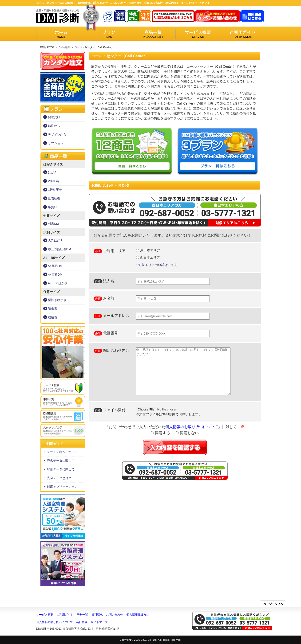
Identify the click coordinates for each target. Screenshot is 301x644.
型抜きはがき (57, 300)
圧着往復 (54, 198)
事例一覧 (82, 615)
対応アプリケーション (62, 487)
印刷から (54, 126)
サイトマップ (99, 622)
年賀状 (53, 207)
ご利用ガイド (65, 615)
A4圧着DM (55, 275)
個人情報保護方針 (138, 615)
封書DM (53, 224)
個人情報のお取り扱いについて (192, 427)
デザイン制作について (62, 452)
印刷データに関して (61, 469)
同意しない (187, 433)
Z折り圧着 (55, 190)
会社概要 (82, 622)
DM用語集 (64, 47)
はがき (53, 172)
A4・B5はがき (58, 283)
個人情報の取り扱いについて (55, 622)
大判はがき (56, 240)
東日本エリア (148, 250)
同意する (160, 433)
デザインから (57, 135)
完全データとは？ (59, 478)
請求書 (53, 309)
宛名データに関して (61, 461)
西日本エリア (148, 258)
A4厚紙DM (55, 266)
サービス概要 (45, 615)
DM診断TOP (47, 47)
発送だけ (54, 117)
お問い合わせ (115, 615)
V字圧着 (54, 181)
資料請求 (97, 615)
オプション (56, 143)
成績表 (53, 317)
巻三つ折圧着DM (59, 249)
